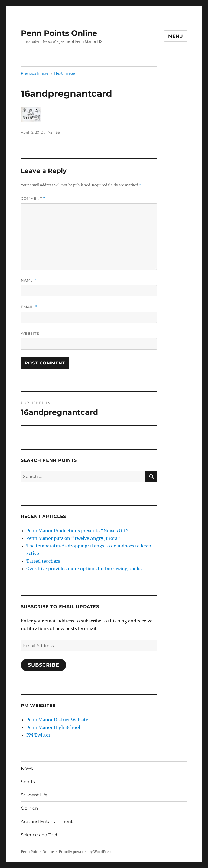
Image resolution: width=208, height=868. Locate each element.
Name (29, 280)
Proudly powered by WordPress (86, 852)
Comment (33, 199)
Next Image (65, 73)
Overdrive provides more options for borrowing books (84, 569)
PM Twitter (38, 735)
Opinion (30, 808)
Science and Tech (40, 835)
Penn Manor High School (53, 727)
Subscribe (44, 665)
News (27, 768)
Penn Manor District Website (57, 720)
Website (30, 333)
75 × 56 (54, 132)
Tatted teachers (43, 561)
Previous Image (35, 73)
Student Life (34, 795)
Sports (28, 782)
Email (29, 307)
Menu (176, 36)
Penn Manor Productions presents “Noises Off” (77, 531)
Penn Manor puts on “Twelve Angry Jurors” (73, 538)
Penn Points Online (59, 33)
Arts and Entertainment (47, 822)
